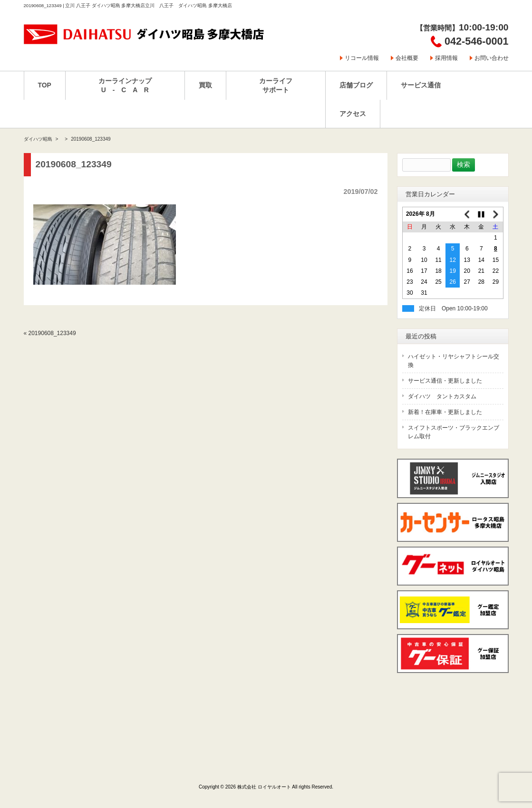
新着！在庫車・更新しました (445, 412)
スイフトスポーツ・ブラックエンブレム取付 (454, 432)
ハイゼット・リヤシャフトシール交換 (454, 361)
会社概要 (407, 58)
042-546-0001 (476, 41)
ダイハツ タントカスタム (442, 396)
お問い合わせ (492, 58)
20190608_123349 (52, 333)
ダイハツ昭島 (38, 139)
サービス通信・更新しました (445, 381)
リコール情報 (362, 58)
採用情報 (446, 58)
